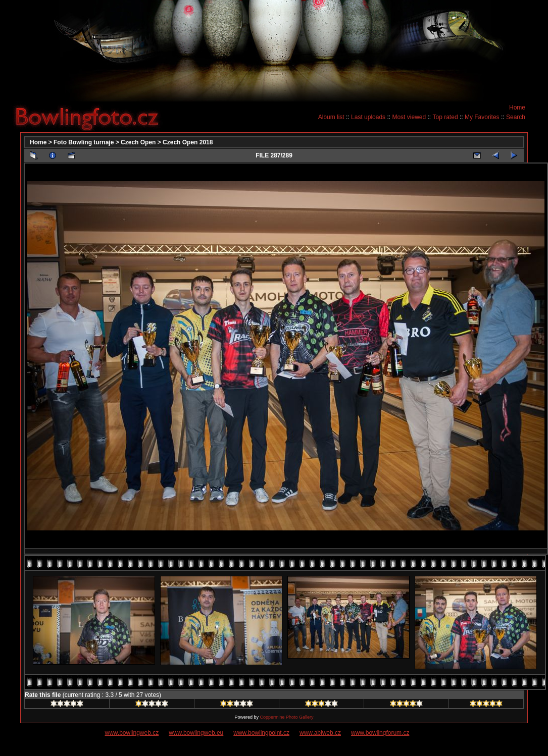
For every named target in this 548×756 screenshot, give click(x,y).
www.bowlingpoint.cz (261, 733)
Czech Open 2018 (188, 142)
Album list (331, 117)
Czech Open (138, 142)
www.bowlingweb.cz (132, 733)
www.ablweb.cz (320, 733)
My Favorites (482, 117)
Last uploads (368, 117)
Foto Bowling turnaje (84, 142)
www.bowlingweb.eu (196, 733)
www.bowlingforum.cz (380, 733)
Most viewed (409, 117)
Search (516, 117)
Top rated (445, 117)
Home (517, 107)
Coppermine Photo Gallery (286, 717)
